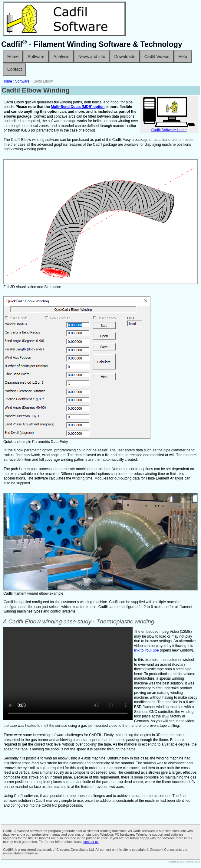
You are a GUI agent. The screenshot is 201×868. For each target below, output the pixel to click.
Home (13, 57)
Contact (15, 69)
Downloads (125, 57)
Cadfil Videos (157, 57)
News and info (92, 57)
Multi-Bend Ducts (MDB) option (78, 107)
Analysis (61, 57)
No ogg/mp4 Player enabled (68, 673)
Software (36, 57)
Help (183, 57)
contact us (91, 842)
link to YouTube (147, 650)
